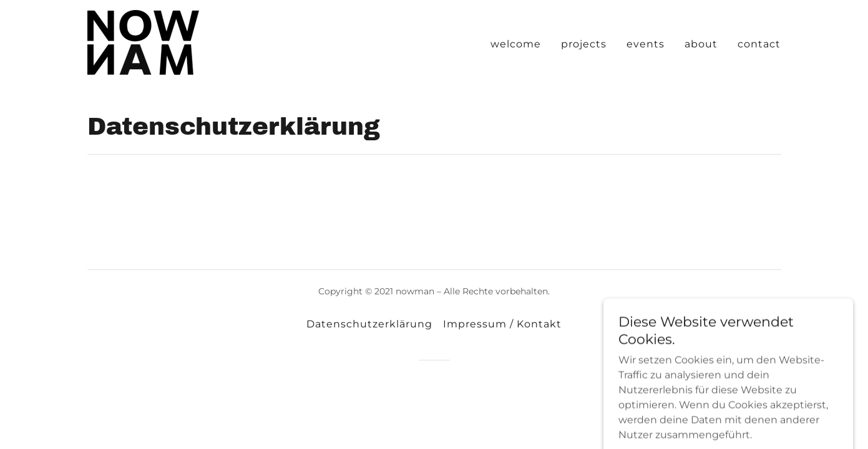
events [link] (646, 44)
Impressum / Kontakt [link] (502, 324)
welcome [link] (516, 44)
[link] (143, 41)
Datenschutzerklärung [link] (369, 324)
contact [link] (759, 44)
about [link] (701, 44)
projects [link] (584, 44)
